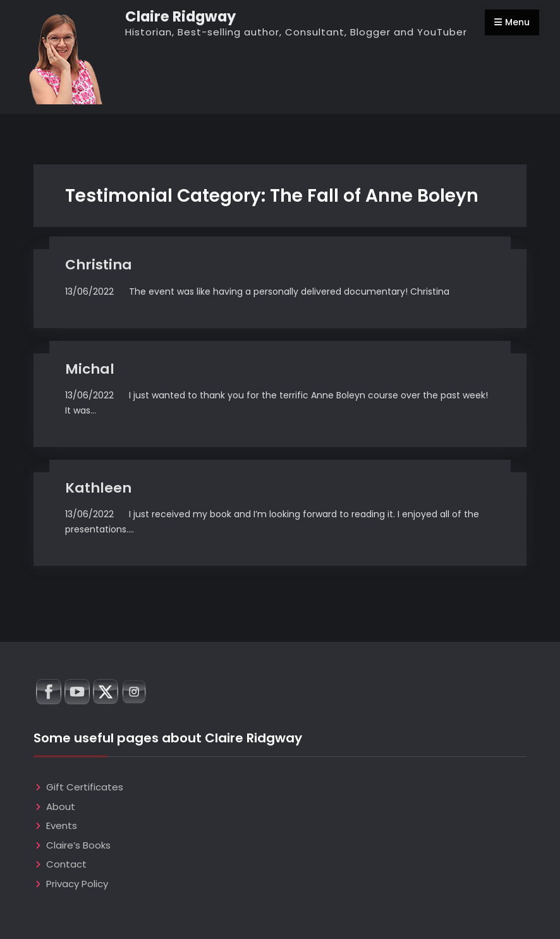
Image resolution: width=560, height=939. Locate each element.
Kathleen (98, 488)
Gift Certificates (85, 787)
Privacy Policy (77, 884)
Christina (99, 265)
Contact (66, 864)
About (61, 807)
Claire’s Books (78, 845)
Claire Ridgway (180, 16)
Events (62, 825)
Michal (90, 369)
